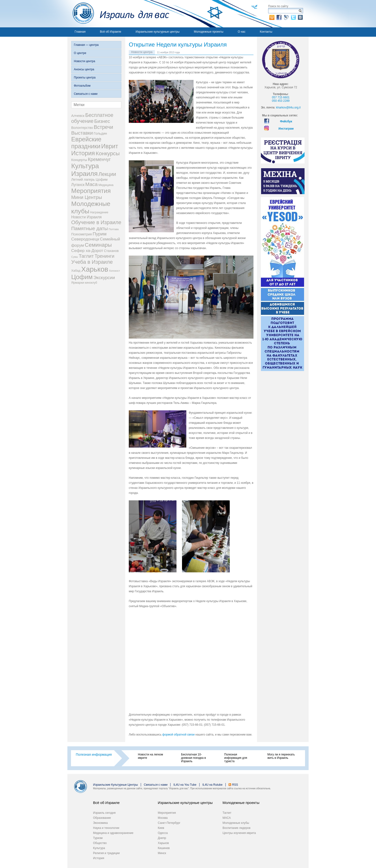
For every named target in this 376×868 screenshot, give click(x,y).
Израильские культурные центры (157, 32)
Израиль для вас (118, 14)
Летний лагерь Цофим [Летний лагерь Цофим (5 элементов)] (89, 180)
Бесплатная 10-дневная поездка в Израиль (194, 758)
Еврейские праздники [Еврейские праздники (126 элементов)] (86, 143)
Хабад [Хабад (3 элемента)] (76, 271)
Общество (100, 843)
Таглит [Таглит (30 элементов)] (86, 256)
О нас (241, 32)
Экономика (100, 823)
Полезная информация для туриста (236, 758)
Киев (161, 828)
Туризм (98, 838)
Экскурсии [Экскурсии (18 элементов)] (104, 278)
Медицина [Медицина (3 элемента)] (106, 185)
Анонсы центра (84, 69)
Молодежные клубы (236, 823)
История (99, 858)
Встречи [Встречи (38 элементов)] (103, 127)
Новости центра (85, 61)
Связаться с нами (86, 94)
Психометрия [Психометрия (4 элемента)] (82, 234)
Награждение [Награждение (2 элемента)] (99, 212)
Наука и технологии (106, 828)
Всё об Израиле (111, 32)
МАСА (227, 818)
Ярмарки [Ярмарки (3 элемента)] (78, 283)
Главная (80, 32)
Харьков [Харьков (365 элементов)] (95, 269)
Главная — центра (86, 45)
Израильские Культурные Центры (115, 785)
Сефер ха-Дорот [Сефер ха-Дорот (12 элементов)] (87, 251)
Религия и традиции (106, 853)
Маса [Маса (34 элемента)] (91, 184)
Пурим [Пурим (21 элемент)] (100, 234)
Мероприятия (167, 813)
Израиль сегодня (104, 813)
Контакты (266, 32)
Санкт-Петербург (169, 823)
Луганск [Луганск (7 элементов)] (78, 185)
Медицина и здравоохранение (113, 833)
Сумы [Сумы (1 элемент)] (75, 257)
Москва (163, 818)
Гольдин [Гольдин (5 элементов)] (100, 133)
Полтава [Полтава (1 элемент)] (114, 229)
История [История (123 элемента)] (83, 153)
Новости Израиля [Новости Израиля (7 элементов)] (86, 217)
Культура (99, 848)
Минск (162, 853)
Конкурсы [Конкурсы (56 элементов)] (108, 153)
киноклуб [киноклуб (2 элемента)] (91, 283)
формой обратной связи (179, 735)
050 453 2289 (281, 101)
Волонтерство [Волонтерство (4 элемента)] (82, 128)
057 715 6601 (281, 97)
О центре (80, 53)
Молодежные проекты (209, 32)
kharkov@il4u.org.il (288, 108)
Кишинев (164, 848)
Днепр (162, 838)
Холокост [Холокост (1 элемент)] (114, 271)
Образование (102, 818)
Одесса (163, 833)
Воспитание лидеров (236, 828)
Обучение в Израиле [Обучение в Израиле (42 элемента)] (96, 222)
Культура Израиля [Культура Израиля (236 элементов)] (85, 170)
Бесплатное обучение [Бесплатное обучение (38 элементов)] (92, 118)
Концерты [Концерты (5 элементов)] (79, 160)
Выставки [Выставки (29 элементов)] (82, 133)
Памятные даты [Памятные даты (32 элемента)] (90, 228)
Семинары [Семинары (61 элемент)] (98, 245)
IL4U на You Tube (185, 785)
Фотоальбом (82, 86)
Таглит (227, 813)
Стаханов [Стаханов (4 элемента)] (111, 251)
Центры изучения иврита (239, 833)
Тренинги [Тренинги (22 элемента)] (104, 256)
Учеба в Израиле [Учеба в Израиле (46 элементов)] (92, 262)
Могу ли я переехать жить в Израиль (281, 756)
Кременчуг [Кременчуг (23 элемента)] (99, 159)
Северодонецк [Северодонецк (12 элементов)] (85, 239)
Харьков (163, 843)
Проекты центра (85, 78)
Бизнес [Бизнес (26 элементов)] (102, 121)
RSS (235, 785)
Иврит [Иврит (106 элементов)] (110, 146)
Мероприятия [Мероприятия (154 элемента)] (91, 191)
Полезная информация (94, 754)
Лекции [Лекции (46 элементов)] (107, 174)
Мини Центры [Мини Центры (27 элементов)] (87, 197)
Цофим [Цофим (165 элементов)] (82, 277)
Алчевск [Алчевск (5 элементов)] (78, 116)
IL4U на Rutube (212, 785)
